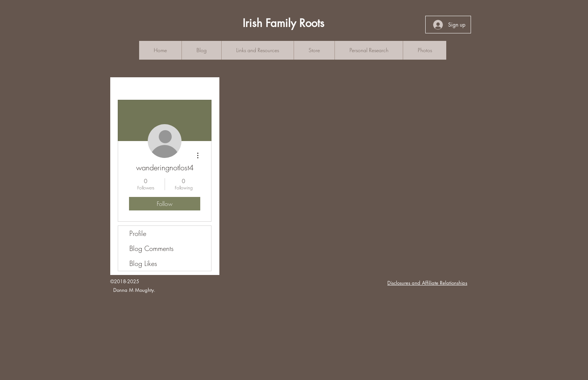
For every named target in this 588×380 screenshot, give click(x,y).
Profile (138, 233)
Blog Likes (143, 263)
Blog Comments (151, 248)
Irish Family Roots (283, 23)
